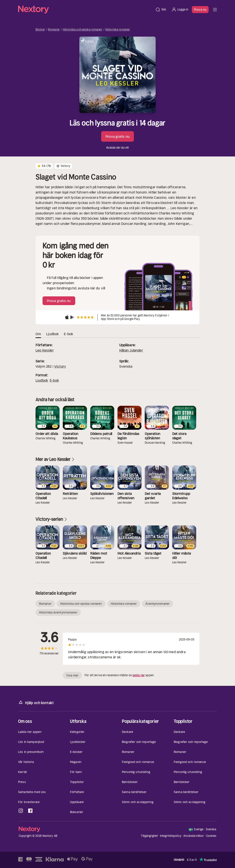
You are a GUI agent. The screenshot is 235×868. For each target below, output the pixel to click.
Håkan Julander (131, 350)
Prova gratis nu (117, 136)
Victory (60, 366)
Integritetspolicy (171, 836)
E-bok (54, 380)
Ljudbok (42, 380)
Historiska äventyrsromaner (58, 612)
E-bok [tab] (68, 334)
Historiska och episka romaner (83, 30)
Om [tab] (38, 334)
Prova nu (200, 10)
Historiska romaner (118, 30)
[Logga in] (180, 10)
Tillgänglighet (149, 836)
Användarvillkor (194, 836)
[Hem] (85, 10)
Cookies (211, 836)
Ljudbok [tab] (52, 334)
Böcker (40, 30)
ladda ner (139, 675)
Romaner (54, 30)
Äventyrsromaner (158, 604)
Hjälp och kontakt (36, 702)
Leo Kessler (45, 350)
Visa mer (72, 675)
